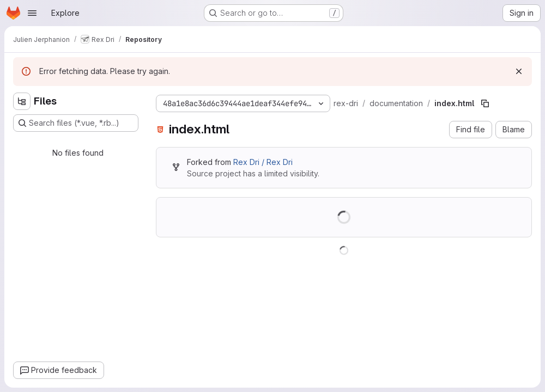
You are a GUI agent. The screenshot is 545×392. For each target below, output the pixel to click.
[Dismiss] (519, 71)
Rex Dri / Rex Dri (263, 162)
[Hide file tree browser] (22, 101)
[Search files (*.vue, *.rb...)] (76, 123)
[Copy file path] (485, 103)
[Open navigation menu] (32, 13)
